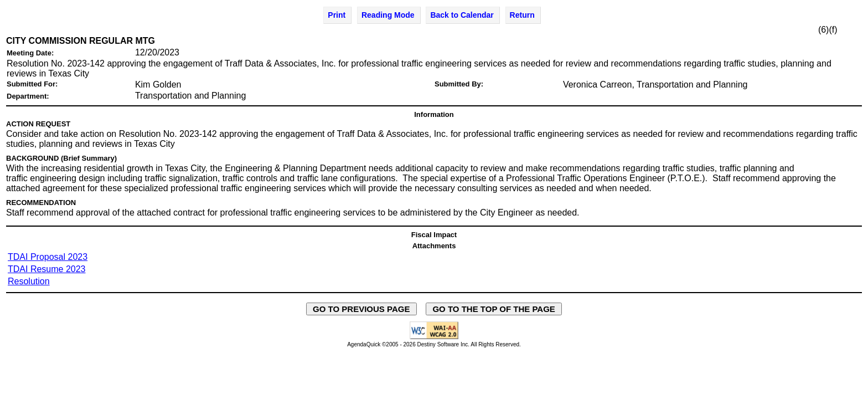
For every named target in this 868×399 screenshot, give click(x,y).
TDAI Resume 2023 (47, 269)
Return (522, 15)
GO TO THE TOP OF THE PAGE (494, 309)
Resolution (29, 281)
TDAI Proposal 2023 (48, 257)
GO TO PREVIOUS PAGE (361, 309)
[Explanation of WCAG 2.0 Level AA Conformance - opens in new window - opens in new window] (434, 337)
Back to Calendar (462, 15)
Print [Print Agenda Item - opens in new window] (337, 15)
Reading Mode (388, 15)
